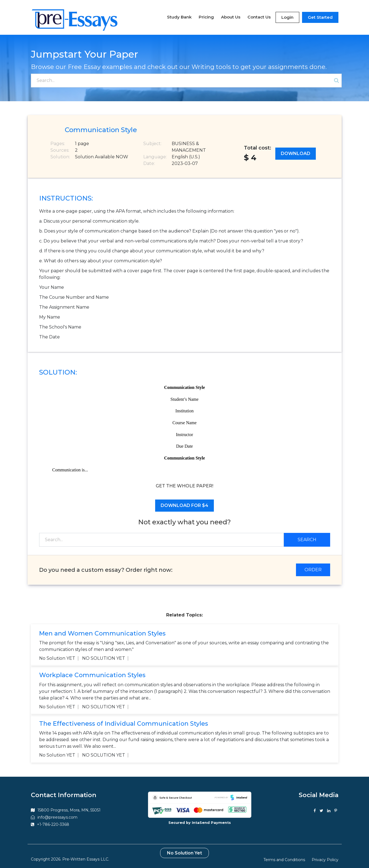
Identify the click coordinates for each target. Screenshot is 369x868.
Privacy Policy (325, 856)
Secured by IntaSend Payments (200, 819)
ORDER (313, 566)
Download (296, 150)
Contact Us (259, 15)
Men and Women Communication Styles (102, 630)
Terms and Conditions (284, 856)
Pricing (206, 15)
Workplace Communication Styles (92, 672)
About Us (231, 15)
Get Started (320, 15)
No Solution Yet (184, 850)
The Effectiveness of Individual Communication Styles (124, 720)
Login (287, 15)
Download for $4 (184, 502)
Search (307, 536)
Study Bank (179, 15)
